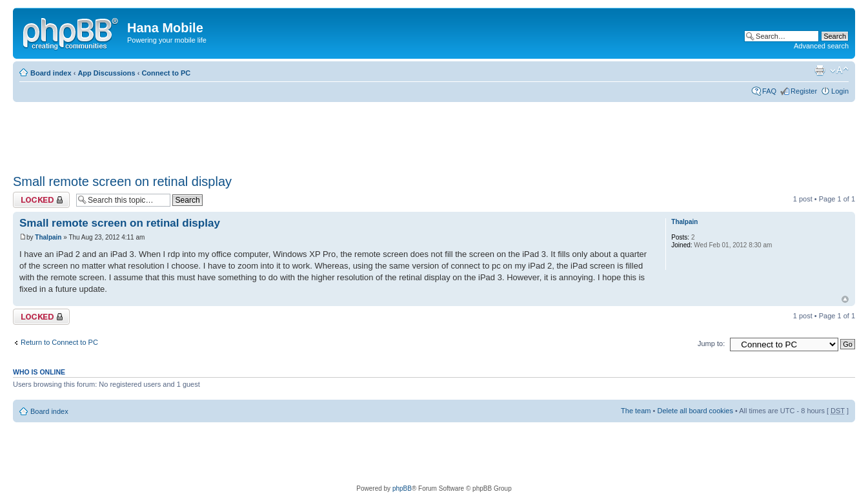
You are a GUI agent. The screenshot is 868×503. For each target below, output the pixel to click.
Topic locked (41, 200)
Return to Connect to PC (59, 342)
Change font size (839, 70)
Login (840, 91)
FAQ (769, 91)
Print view (820, 70)
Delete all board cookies (695, 411)
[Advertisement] (248, 134)
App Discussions (106, 73)
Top (845, 299)
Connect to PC (166, 73)
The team (636, 411)
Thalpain (48, 237)
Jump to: (711, 344)
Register (804, 91)
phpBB (402, 488)
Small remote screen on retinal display (122, 181)
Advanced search (821, 46)
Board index (51, 73)
